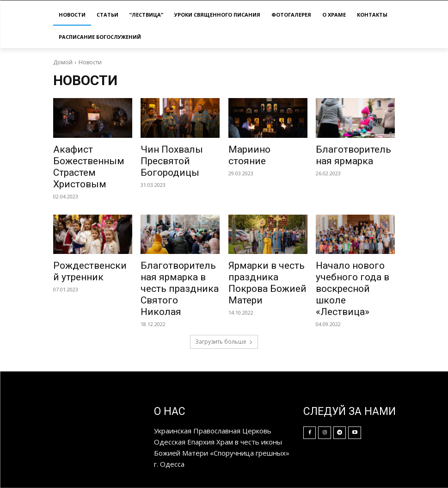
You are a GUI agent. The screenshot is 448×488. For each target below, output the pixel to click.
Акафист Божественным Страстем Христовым (89, 167)
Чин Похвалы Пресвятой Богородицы (172, 161)
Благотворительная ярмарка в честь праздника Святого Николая (180, 289)
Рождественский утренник (90, 271)
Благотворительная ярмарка (353, 155)
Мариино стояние (249, 155)
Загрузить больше (224, 342)
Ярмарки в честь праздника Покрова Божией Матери (267, 283)
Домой (63, 62)
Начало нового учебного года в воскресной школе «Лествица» (353, 289)
